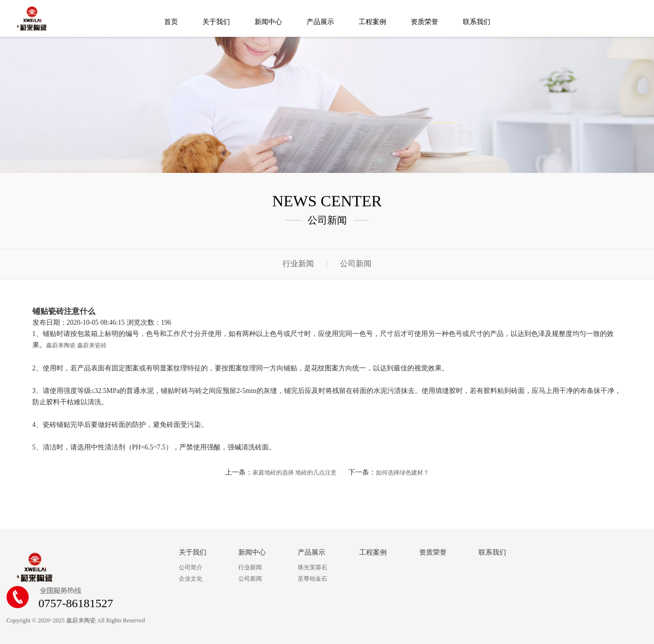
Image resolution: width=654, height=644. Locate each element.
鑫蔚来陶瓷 (61, 345)
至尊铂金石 (313, 579)
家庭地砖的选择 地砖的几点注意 (295, 473)
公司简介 (191, 567)
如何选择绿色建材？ (402, 473)
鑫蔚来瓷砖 (92, 345)
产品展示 (320, 22)
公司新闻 (356, 264)
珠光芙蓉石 (313, 567)
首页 (171, 22)
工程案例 (372, 22)
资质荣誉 (425, 22)
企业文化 (191, 579)
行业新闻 (298, 264)
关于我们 (216, 22)
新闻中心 (268, 22)
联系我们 (477, 22)
